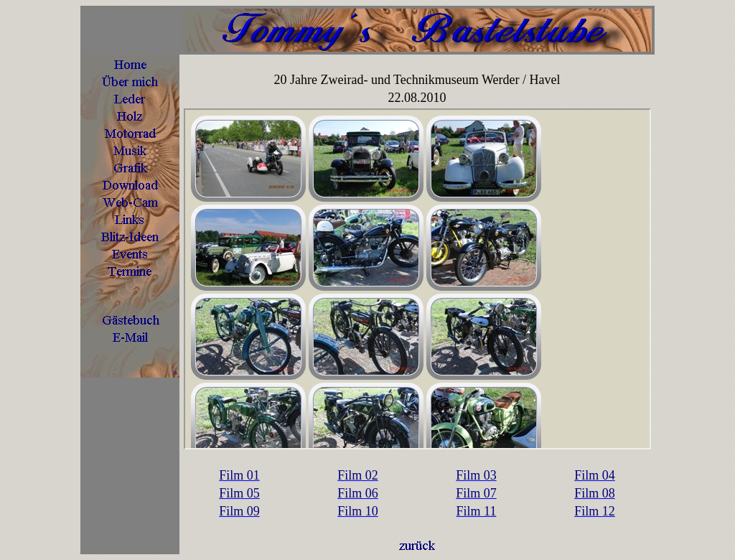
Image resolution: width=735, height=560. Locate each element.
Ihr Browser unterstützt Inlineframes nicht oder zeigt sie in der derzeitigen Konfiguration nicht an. (417, 279)
